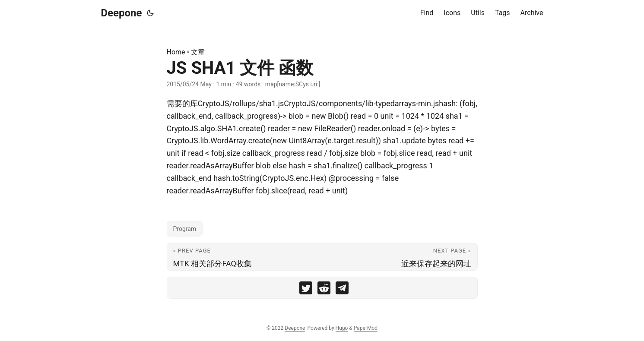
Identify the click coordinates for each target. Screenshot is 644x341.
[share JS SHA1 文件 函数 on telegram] (342, 290)
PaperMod (366, 328)
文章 (198, 52)
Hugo (342, 328)
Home (176, 52)
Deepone (122, 13)
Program (185, 229)
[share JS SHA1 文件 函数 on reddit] (324, 290)
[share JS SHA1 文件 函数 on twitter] (306, 290)
